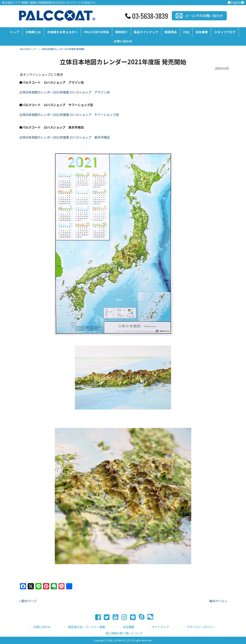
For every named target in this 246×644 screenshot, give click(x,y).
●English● (236, 2)
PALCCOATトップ (28, 49)
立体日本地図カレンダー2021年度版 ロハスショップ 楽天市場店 (64, 137)
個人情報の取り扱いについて (124, 633)
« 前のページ (28, 601)
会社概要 (129, 627)
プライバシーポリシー (201, 627)
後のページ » (218, 601)
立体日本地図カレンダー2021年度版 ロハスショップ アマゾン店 (64, 92)
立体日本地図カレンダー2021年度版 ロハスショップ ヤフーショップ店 (69, 115)
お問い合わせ (42, 627)
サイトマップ (160, 627)
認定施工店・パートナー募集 (87, 627)
